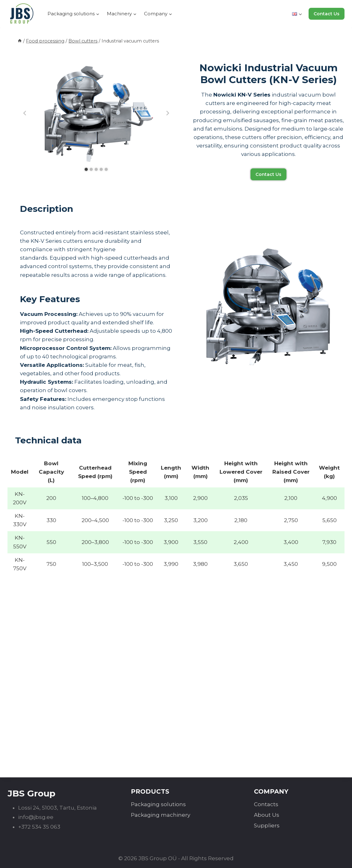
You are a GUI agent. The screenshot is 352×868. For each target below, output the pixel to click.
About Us (267, 815)
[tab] (86, 169)
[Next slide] (167, 113)
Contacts (266, 804)
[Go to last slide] (25, 113)
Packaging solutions (158, 804)
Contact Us (327, 14)
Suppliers (267, 826)
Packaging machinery (161, 815)
